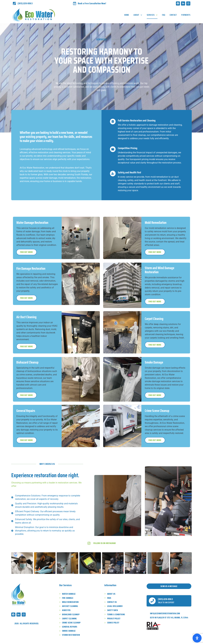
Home (127, 15)
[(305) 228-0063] (152, 601)
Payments (186, 15)
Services (152, 15)
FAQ (164, 15)
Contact (173, 15)
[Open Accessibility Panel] (197, 638)
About (138, 15)
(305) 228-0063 (165, 599)
